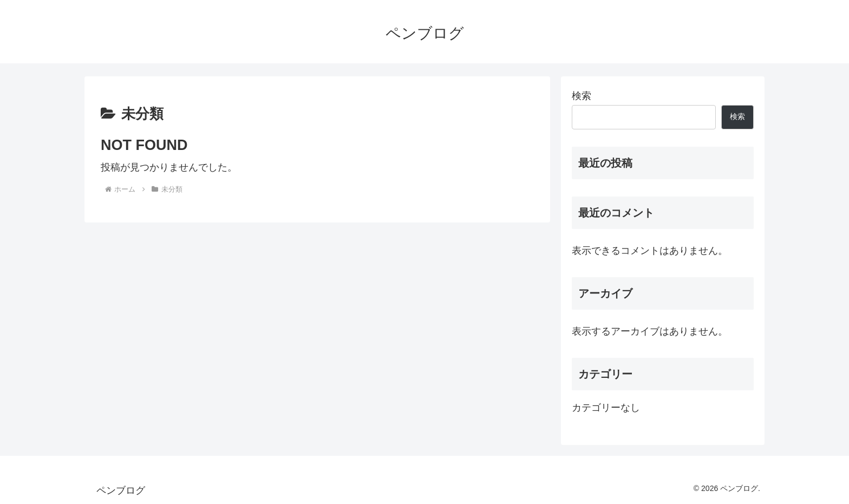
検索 (582, 96)
